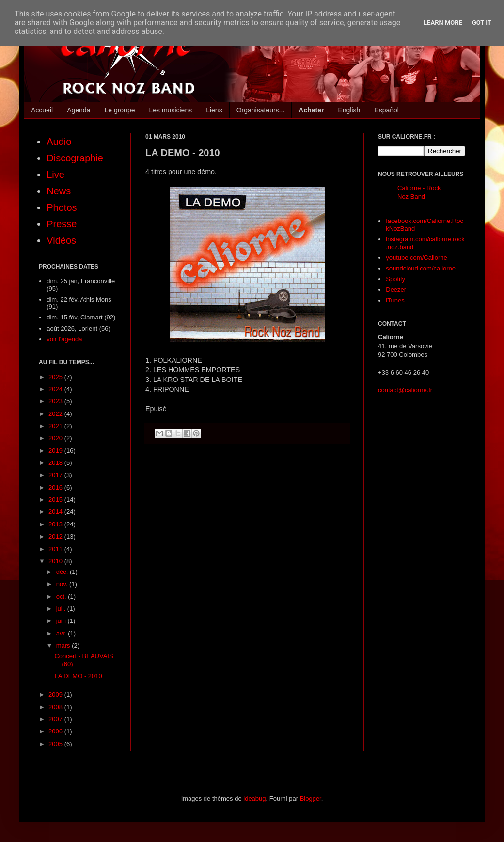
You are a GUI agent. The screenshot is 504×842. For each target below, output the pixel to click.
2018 (56, 463)
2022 (56, 414)
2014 (56, 512)
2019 (56, 451)
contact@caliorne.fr (405, 390)
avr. (62, 633)
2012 (56, 536)
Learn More (443, 23)
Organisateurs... (261, 110)
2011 (56, 549)
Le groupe (119, 110)
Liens (214, 110)
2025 (56, 377)
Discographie (75, 158)
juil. (62, 609)
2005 (56, 744)
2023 (56, 401)
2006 (56, 731)
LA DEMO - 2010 (78, 676)
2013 (56, 524)
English (349, 110)
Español (386, 110)
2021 (56, 426)
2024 (56, 389)
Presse (62, 224)
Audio (59, 142)
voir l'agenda (64, 339)
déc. (63, 572)
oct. (62, 596)
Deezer (396, 290)
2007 (56, 719)
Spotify (395, 279)
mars (64, 645)
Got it (482, 23)
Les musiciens (170, 110)
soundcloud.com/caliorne (421, 268)
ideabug (254, 799)
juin (62, 621)
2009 (56, 694)
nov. (63, 584)
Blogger (311, 799)
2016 (56, 487)
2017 (56, 475)
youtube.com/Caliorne (416, 258)
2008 (56, 707)
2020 (56, 438)
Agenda (79, 110)
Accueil (42, 110)
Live (55, 175)
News (59, 191)
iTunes (395, 300)
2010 (56, 561)
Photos (62, 207)
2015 (56, 500)
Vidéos (61, 240)
